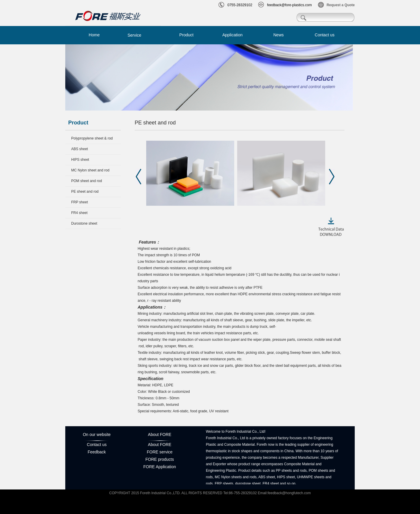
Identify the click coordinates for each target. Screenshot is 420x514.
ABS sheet (80, 149)
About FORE (160, 445)
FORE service (160, 452)
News (278, 35)
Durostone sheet (84, 223)
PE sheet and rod (85, 192)
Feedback (97, 452)
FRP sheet (79, 202)
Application (233, 35)
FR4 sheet (79, 213)
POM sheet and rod (87, 181)
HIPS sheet (80, 160)
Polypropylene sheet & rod (92, 138)
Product (186, 35)
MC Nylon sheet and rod (90, 170)
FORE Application (160, 467)
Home (94, 35)
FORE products (159, 459)
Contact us (325, 35)
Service (135, 35)
